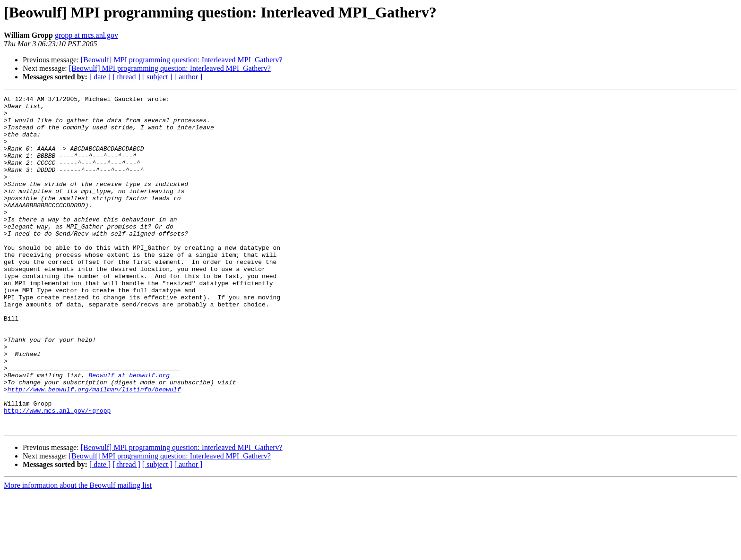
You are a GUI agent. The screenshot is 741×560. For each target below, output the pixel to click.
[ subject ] (157, 77)
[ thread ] (126, 77)
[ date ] (100, 77)
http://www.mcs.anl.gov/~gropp (57, 474)
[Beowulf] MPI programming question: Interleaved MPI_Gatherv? (182, 60)
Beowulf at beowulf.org (129, 432)
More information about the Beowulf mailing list (78, 552)
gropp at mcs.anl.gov (86, 35)
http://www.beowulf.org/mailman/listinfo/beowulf (94, 449)
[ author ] (189, 77)
